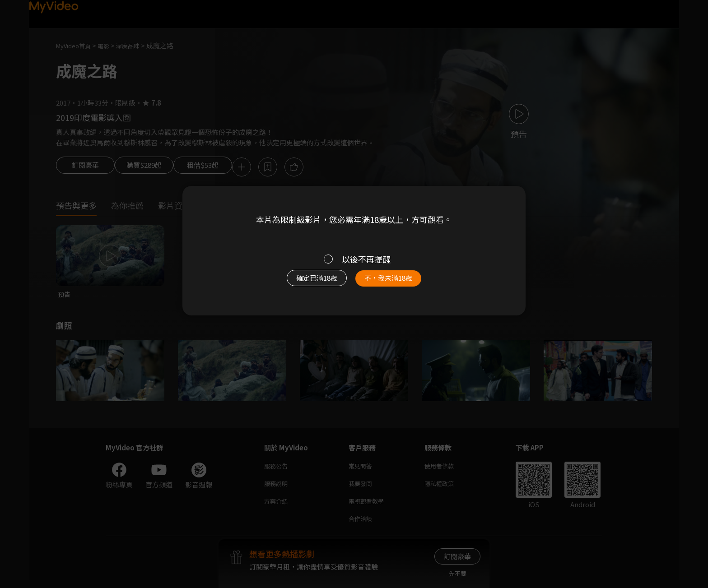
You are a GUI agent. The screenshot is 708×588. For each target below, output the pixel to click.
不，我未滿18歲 (398, 282)
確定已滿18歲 (307, 282)
